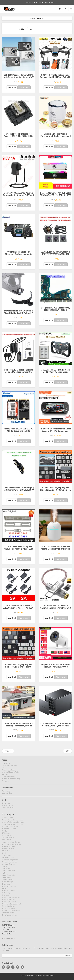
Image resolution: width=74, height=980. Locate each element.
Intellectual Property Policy (11, 780)
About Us (5, 776)
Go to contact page (8, 940)
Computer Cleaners (8, 866)
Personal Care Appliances (11, 912)
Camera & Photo (7, 819)
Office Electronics (8, 859)
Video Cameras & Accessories (12, 826)
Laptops (4, 874)
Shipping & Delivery (8, 778)
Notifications (6, 805)
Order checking (38, 3)
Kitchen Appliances (8, 908)
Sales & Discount (7, 807)
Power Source (7, 857)
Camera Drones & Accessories (12, 821)
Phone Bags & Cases (9, 903)
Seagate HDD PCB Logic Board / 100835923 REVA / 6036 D (56, 309)
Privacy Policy (6, 765)
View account (49, 3)
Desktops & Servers (8, 892)
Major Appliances (8, 914)
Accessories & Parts (9, 848)
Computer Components (10, 861)
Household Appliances (9, 910)
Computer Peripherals (9, 863)
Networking (6, 885)
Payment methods (8, 771)
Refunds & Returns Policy (10, 774)
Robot (4, 855)
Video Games (6, 841)
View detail (12, 87)
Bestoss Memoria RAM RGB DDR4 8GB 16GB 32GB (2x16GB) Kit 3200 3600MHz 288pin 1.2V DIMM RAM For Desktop (55, 196)
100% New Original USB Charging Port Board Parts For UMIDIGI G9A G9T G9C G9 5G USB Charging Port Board (18, 491)
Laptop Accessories (9, 877)
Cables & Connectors (9, 888)
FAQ (3, 769)
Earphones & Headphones (11, 843)
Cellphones (6, 897)
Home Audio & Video (9, 830)
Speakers (5, 832)
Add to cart (24, 87)
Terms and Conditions (9, 767)
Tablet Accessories (8, 872)
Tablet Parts (6, 870)
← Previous (8, 751)
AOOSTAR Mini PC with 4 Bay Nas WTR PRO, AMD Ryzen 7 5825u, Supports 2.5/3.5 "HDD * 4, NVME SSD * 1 (55, 727)
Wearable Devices (8, 850)
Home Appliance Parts (9, 916)
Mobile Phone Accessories (11, 899)
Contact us (28, 3)
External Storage (8, 881)
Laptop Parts (6, 879)
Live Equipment (7, 837)
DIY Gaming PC (7, 894)
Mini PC (4, 890)
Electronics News (8, 809)
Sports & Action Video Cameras (13, 824)
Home (33, 18)
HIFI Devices (6, 835)
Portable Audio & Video (10, 828)
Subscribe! (67, 957)
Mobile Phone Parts (8, 901)
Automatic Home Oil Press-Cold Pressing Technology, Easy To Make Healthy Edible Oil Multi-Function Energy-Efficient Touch (19, 727)
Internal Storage (7, 883)
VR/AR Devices (7, 852)
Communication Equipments (12, 905)
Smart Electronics (8, 839)
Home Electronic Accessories (12, 846)
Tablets (4, 868)
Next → (68, 751)
